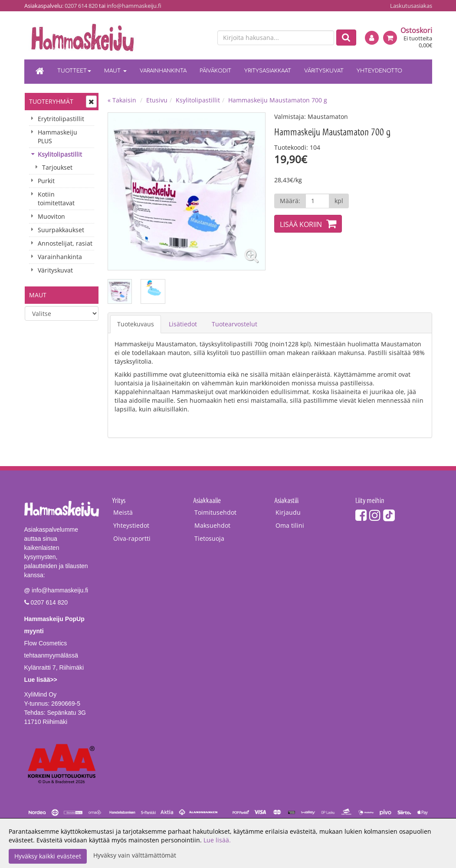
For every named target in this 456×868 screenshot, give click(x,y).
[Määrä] (317, 201)
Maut (115, 71)
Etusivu (157, 100)
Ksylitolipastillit (60, 154)
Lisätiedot (183, 324)
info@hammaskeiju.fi (134, 6)
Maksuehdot (212, 525)
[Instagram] (375, 515)
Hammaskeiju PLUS (57, 136)
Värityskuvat (324, 71)
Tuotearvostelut (235, 324)
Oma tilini (290, 525)
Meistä (123, 512)
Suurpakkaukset (61, 230)
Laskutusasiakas (411, 6)
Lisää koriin (301, 224)
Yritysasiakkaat (268, 71)
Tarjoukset (57, 167)
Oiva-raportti (132, 538)
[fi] (187, 38)
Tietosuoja (209, 538)
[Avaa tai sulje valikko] (91, 102)
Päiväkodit (215, 71)
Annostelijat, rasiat (65, 243)
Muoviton (51, 216)
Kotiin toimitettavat (56, 199)
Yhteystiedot (131, 525)
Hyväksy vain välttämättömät (135, 855)
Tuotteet (74, 71)
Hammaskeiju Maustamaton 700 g (278, 100)
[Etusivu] (40, 72)
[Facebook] (361, 515)
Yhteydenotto (379, 71)
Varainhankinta (163, 71)
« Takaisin (122, 100)
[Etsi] (346, 38)
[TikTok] (389, 515)
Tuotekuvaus (136, 324)
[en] (203, 38)
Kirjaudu (288, 512)
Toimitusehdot (215, 512)
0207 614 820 (81, 6)
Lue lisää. (217, 840)
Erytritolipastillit (61, 119)
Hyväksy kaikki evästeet (48, 856)
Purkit (46, 181)
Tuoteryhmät (51, 101)
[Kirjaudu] (372, 38)
